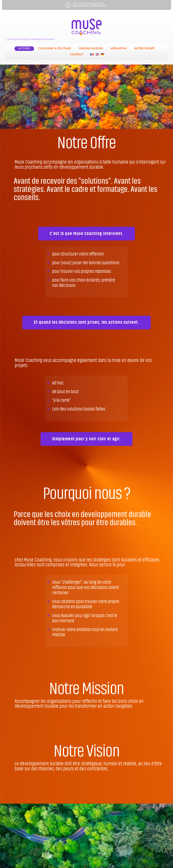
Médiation (119, 48)
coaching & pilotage (54, 48)
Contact (77, 55)
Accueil (24, 48)
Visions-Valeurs (91, 48)
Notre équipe (144, 48)
